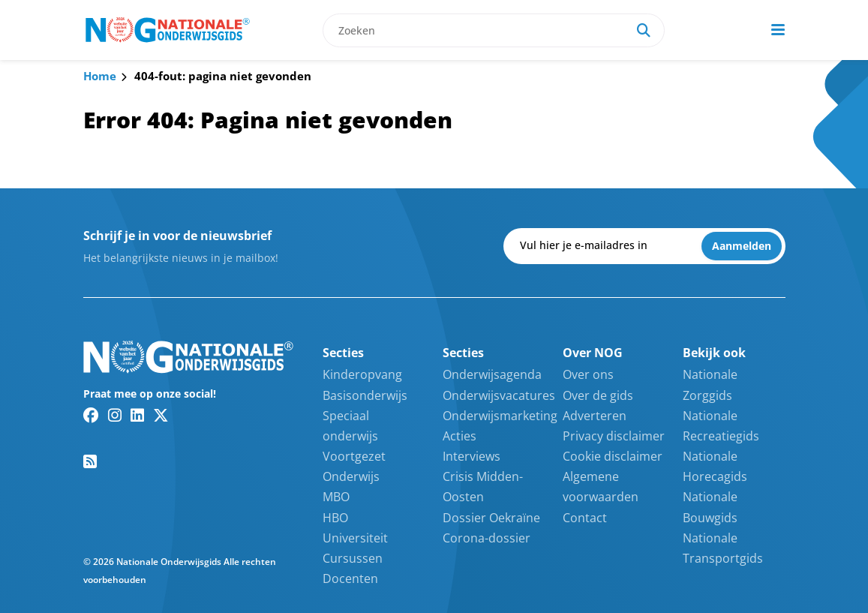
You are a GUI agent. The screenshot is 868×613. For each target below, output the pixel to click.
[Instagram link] (115, 415)
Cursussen (353, 558)
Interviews (472, 456)
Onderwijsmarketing (500, 416)
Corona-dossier (487, 538)
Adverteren (595, 416)
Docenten (350, 578)
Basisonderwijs (365, 395)
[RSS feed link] (90, 461)
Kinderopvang (362, 374)
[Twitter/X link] (161, 415)
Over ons (588, 374)
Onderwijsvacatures (499, 395)
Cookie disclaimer (613, 456)
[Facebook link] (91, 415)
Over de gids (598, 395)
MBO (336, 497)
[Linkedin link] (137, 415)
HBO (335, 518)
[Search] (644, 30)
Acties (460, 436)
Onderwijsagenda (492, 374)
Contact (585, 518)
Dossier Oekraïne (491, 518)
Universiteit (355, 538)
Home (100, 76)
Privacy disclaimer (614, 436)
